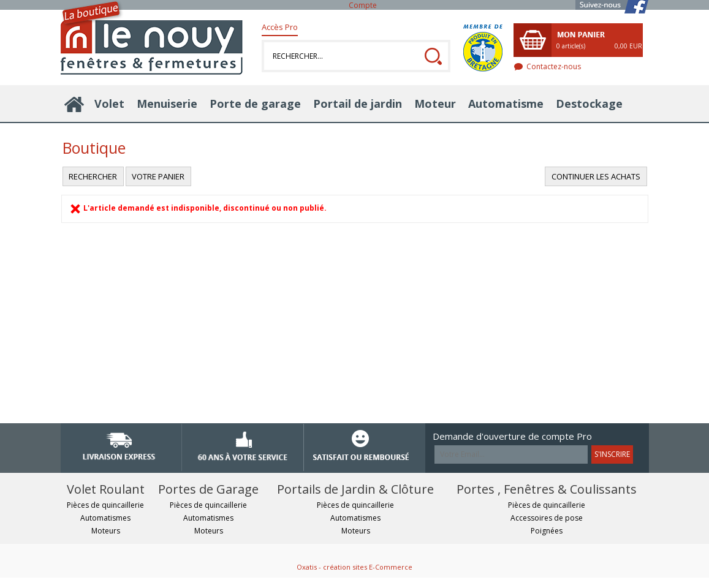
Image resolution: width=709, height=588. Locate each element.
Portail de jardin (358, 104)
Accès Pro (280, 27)
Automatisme (506, 104)
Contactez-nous (554, 66)
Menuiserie (167, 104)
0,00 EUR (628, 46)
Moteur (435, 104)
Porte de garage (255, 104)
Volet (109, 104)
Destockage (589, 104)
